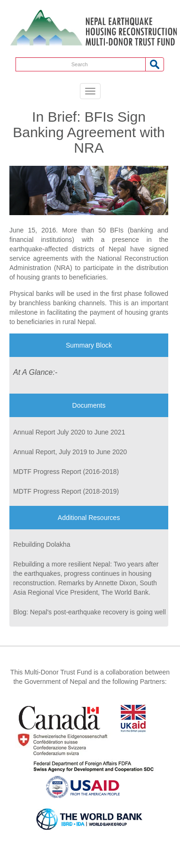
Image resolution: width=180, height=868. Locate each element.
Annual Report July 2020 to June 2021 (69, 432)
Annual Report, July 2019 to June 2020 (70, 452)
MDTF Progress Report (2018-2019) (66, 491)
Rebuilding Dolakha (42, 544)
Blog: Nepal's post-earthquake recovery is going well (90, 612)
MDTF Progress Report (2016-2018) (66, 472)
